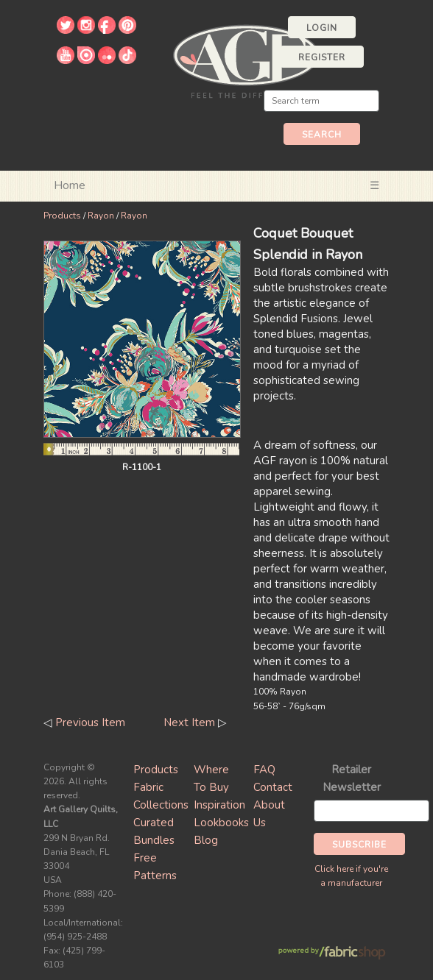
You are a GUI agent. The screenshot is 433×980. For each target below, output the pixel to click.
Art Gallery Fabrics (246, 60)
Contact (273, 787)
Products (62, 216)
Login (322, 28)
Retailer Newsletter (352, 778)
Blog (206, 840)
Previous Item (90, 722)
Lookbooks (221, 823)
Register (322, 57)
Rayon (101, 216)
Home (70, 185)
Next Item (189, 722)
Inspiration (219, 805)
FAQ (264, 770)
